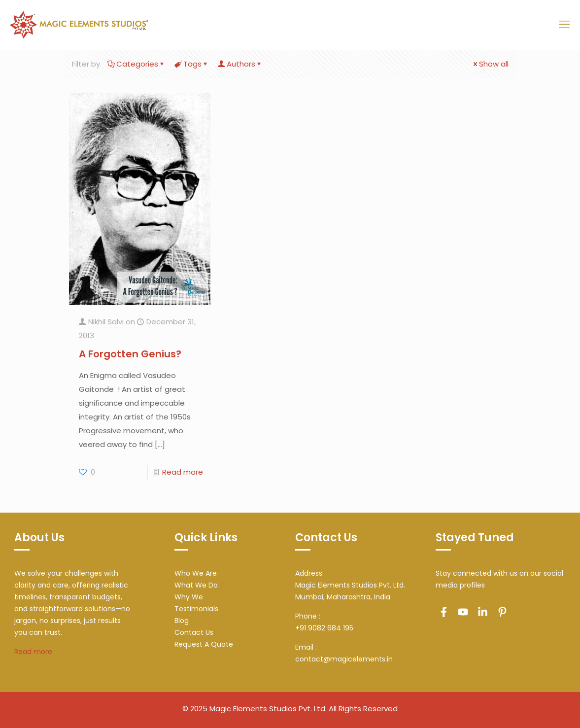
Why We (189, 597)
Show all (490, 64)
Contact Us (194, 632)
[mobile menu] (564, 25)
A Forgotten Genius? (130, 354)
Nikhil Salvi (106, 322)
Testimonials (196, 609)
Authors (240, 64)
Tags (192, 64)
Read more (183, 472)
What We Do (196, 585)
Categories (136, 64)
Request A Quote (204, 644)
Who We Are (196, 573)
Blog (182, 621)
